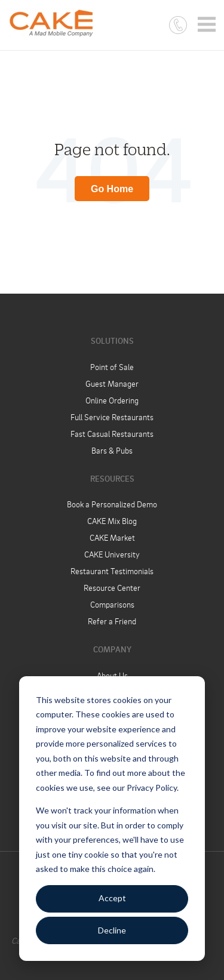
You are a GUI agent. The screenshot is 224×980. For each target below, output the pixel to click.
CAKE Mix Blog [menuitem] (112, 521)
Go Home (112, 189)
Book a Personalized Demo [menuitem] (112, 504)
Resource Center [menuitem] (112, 588)
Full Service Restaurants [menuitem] (112, 417)
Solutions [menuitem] (112, 340)
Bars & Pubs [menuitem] (112, 450)
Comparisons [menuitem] (112, 604)
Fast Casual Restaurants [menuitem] (112, 434)
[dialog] (112, 819)
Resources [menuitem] (112, 478)
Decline (112, 930)
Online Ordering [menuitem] (112, 400)
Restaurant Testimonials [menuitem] (112, 571)
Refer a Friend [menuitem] (112, 621)
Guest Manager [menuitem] (112, 383)
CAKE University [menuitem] (112, 554)
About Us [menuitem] (112, 675)
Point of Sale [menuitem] (112, 367)
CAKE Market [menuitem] (112, 537)
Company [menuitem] (112, 649)
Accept (112, 898)
